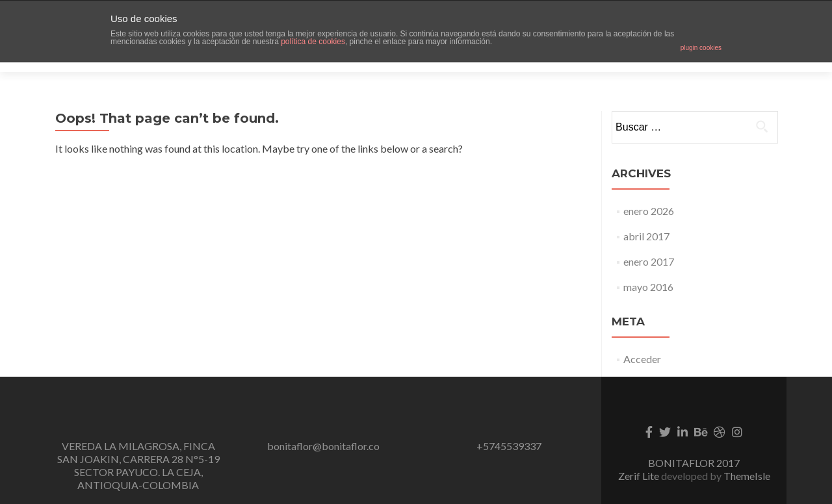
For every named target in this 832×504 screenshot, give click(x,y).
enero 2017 (649, 239)
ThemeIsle (747, 453)
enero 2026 (649, 188)
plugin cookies (701, 48)
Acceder (642, 336)
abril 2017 (646, 213)
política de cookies (313, 42)
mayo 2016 (648, 264)
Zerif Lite (640, 453)
